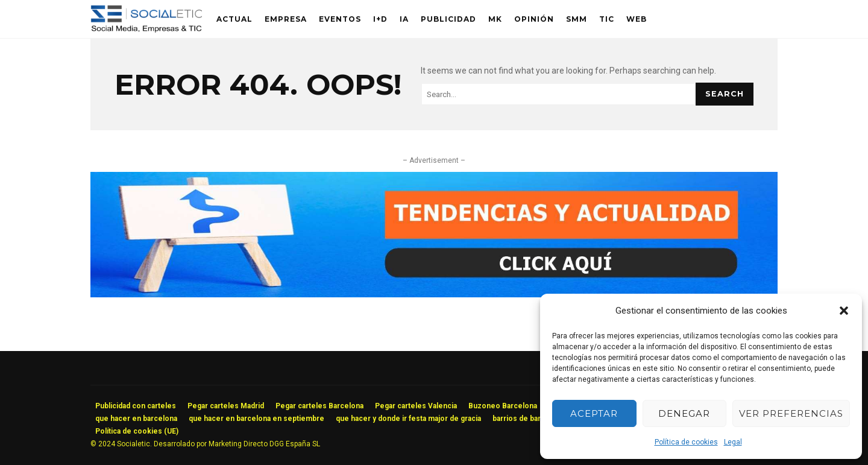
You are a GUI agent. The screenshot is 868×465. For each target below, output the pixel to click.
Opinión (534, 19)
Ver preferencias (791, 413)
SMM (577, 19)
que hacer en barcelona (136, 419)
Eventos (340, 19)
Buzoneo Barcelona (503, 406)
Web (637, 19)
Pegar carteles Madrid (226, 406)
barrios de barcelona (528, 419)
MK (495, 19)
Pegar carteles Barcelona (319, 406)
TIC (607, 19)
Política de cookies (686, 442)
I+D (380, 19)
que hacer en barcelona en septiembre (256, 419)
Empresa (286, 19)
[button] (844, 311)
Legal (733, 442)
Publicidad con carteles (136, 406)
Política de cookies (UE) (137, 431)
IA (404, 19)
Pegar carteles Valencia (416, 406)
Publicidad (448, 19)
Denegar (684, 413)
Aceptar (594, 413)
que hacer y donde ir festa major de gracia (408, 419)
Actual (234, 19)
